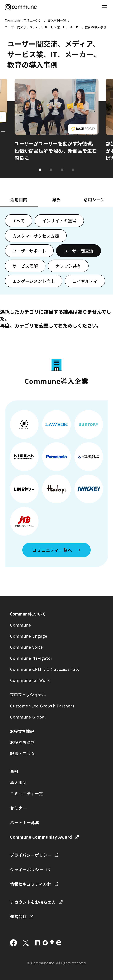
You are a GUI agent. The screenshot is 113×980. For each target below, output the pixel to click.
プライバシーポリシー (31, 855)
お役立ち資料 (23, 742)
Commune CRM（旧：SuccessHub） (46, 669)
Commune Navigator (31, 658)
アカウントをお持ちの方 (33, 902)
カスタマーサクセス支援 (36, 236)
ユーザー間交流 (79, 251)
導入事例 (18, 782)
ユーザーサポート (29, 251)
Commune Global (28, 717)
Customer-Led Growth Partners (42, 706)
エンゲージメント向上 (34, 281)
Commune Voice (26, 647)
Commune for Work (30, 680)
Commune (21, 625)
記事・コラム (22, 753)
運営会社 (18, 916)
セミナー (18, 808)
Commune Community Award (41, 837)
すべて (19, 221)
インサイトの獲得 (59, 221)
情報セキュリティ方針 (31, 884)
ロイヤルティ (85, 281)
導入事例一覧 (57, 20)
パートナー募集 (25, 822)
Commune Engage (29, 636)
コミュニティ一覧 (27, 793)
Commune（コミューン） (23, 20)
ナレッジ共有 (68, 266)
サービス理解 (25, 266)
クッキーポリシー (27, 869)
